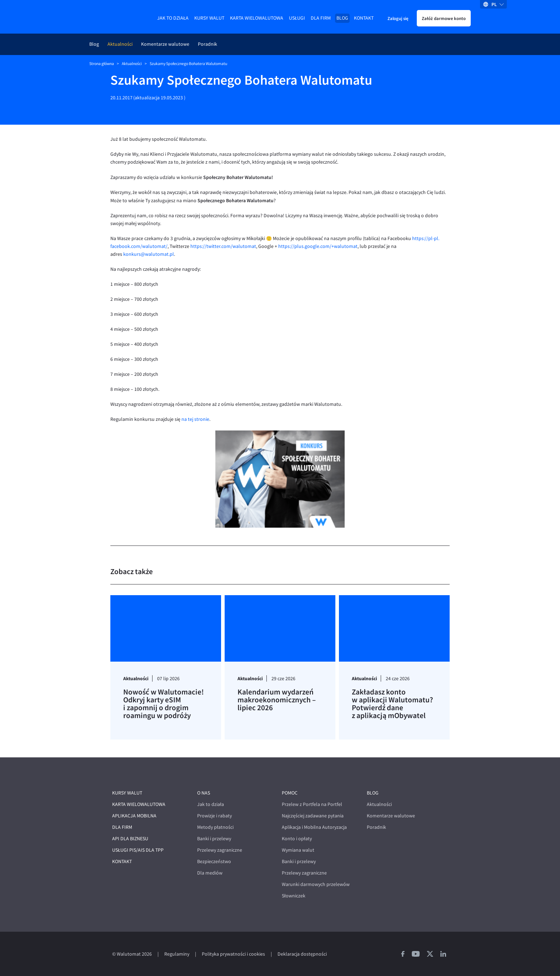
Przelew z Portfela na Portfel (312, 804)
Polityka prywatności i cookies (233, 954)
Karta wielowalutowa (257, 18)
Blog (342, 18)
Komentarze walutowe (165, 44)
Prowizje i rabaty (214, 816)
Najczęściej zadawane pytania (313, 816)
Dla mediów (210, 873)
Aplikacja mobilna (134, 816)
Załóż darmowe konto (444, 18)
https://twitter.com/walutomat (223, 246)
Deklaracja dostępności (302, 954)
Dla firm (321, 18)
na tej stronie (195, 419)
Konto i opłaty (297, 839)
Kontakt (364, 18)
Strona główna (102, 64)
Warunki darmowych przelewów (316, 884)
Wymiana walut (298, 850)
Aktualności (120, 44)
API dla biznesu (130, 839)
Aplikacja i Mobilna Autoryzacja (314, 827)
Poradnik (207, 44)
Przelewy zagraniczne (220, 850)
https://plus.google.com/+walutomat (318, 246)
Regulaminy (177, 954)
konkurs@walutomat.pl (149, 254)
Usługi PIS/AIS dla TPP (138, 850)
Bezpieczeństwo (214, 862)
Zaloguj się (398, 18)
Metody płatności (215, 827)
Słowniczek (294, 896)
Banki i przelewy (214, 839)
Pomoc (290, 793)
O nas (204, 793)
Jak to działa (173, 18)
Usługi (297, 18)
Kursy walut (209, 18)
